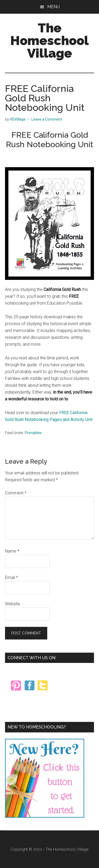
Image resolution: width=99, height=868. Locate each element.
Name (12, 551)
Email (11, 577)
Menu (53, 7)
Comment (16, 493)
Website (13, 604)
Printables (33, 433)
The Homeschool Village (49, 41)
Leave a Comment (47, 119)
